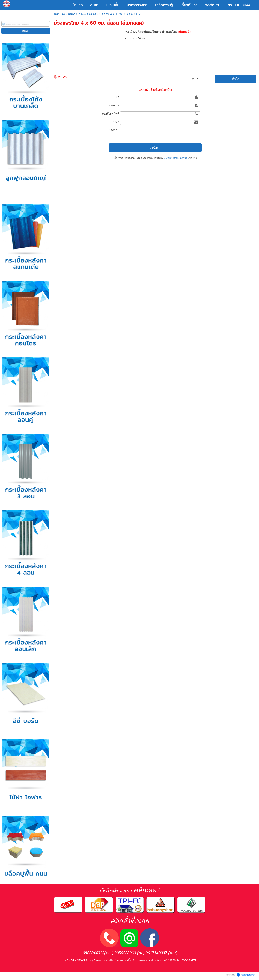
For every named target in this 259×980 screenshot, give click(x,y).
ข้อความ (114, 130)
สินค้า (72, 14)
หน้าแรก (59, 14)
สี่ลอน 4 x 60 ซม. (113, 14)
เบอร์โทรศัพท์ (111, 114)
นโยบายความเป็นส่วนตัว (176, 158)
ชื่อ (117, 97)
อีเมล (116, 122)
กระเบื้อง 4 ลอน (89, 14)
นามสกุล (114, 105)
